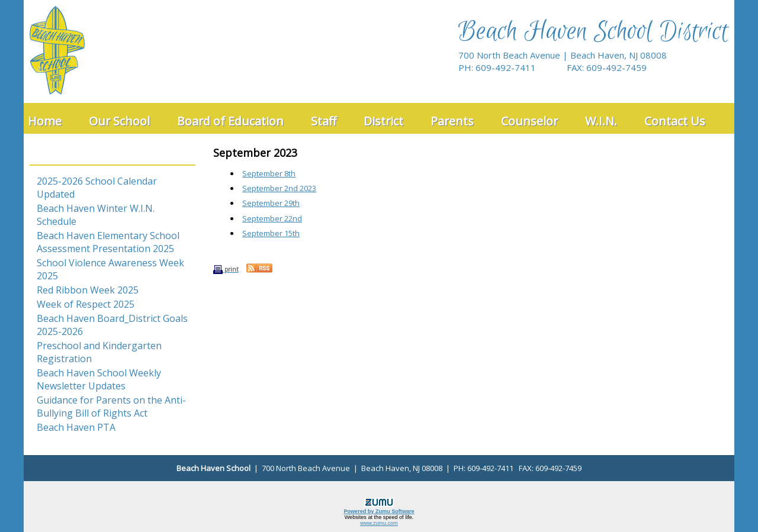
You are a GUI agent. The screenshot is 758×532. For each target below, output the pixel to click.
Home (45, 121)
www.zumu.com (379, 523)
